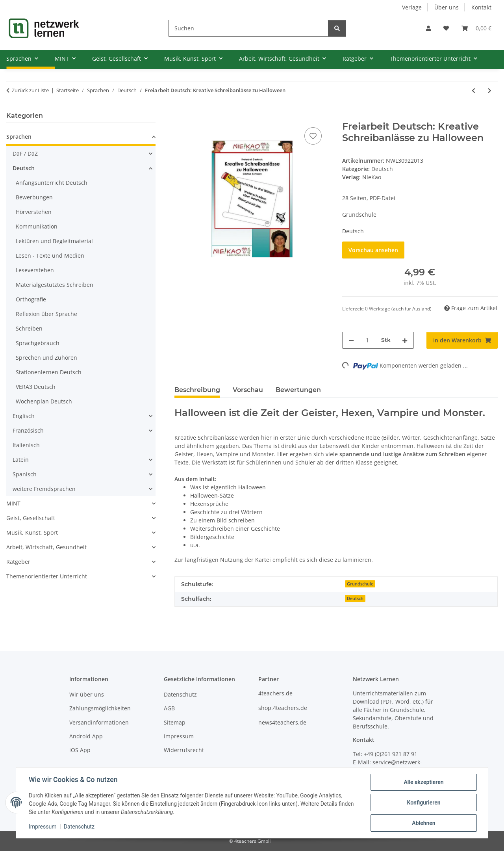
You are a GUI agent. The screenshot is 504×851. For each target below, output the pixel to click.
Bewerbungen (34, 197)
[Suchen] (248, 28)
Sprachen (19, 137)
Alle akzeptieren (423, 782)
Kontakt (481, 7)
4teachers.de (275, 693)
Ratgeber (18, 562)
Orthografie (31, 299)
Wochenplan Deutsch (44, 401)
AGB (169, 708)
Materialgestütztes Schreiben (55, 285)
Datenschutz (79, 827)
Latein (21, 460)
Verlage (412, 7)
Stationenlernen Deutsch (49, 372)
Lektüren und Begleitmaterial (54, 241)
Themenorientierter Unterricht (47, 576)
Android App (86, 736)
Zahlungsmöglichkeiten (100, 708)
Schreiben (29, 328)
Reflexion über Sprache (46, 314)
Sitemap (175, 722)
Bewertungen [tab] (298, 390)
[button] (428, 28)
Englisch (24, 416)
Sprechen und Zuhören (46, 358)
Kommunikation (37, 226)
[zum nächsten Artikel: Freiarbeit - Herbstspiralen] (490, 90)
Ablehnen (423, 823)
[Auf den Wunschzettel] (313, 136)
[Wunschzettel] (446, 28)
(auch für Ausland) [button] (411, 309)
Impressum (43, 827)
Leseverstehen (35, 270)
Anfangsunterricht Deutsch (52, 183)
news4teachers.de (282, 722)
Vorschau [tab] (248, 390)
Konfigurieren (423, 803)
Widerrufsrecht (184, 750)
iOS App (80, 750)
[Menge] (367, 340)
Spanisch (25, 474)
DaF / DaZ (25, 153)
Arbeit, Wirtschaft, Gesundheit (46, 547)
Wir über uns (87, 694)
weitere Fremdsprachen (44, 489)
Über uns (447, 7)
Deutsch (382, 169)
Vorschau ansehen (373, 250)
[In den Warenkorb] (181, 117)
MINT (13, 503)
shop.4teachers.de (283, 708)
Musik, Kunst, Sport (32, 532)
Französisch (28, 430)
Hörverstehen (34, 212)
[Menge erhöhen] (405, 340)
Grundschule (360, 584)
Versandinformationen (99, 722)
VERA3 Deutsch (36, 387)
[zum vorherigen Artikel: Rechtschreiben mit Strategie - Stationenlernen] (473, 90)
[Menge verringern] (351, 340)
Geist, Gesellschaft (31, 518)
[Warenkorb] (476, 28)
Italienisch (26, 445)
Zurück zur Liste (30, 90)
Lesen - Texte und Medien (50, 255)
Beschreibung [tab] (197, 390)
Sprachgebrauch (38, 343)
